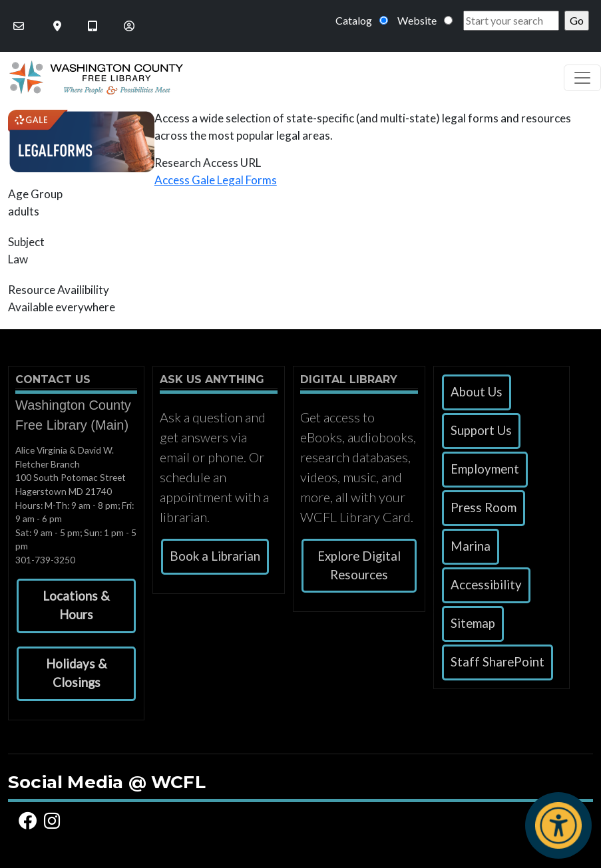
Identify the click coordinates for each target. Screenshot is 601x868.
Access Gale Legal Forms (216, 180)
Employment (485, 469)
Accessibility (486, 585)
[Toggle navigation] (582, 78)
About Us (477, 392)
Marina (471, 546)
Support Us (481, 430)
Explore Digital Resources (359, 565)
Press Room (484, 507)
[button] (76, 606)
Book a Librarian (215, 556)
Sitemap (473, 623)
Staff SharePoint (498, 662)
